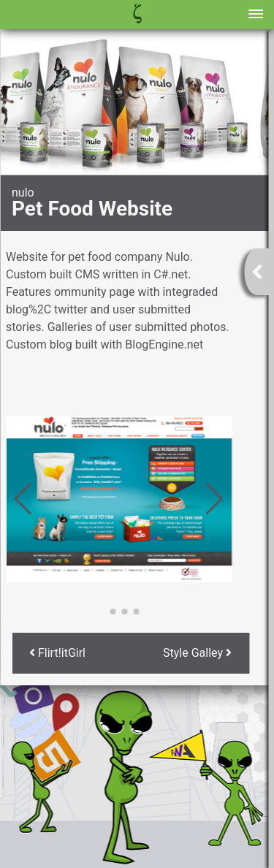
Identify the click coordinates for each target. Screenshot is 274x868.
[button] (102, 612)
